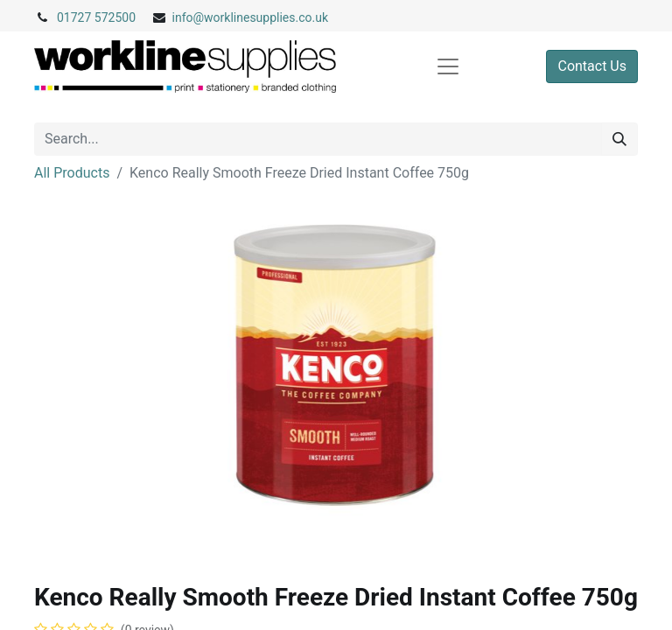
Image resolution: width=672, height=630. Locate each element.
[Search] (619, 139)
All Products (72, 173)
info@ (189, 17)
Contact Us (592, 66)
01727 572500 (96, 17)
